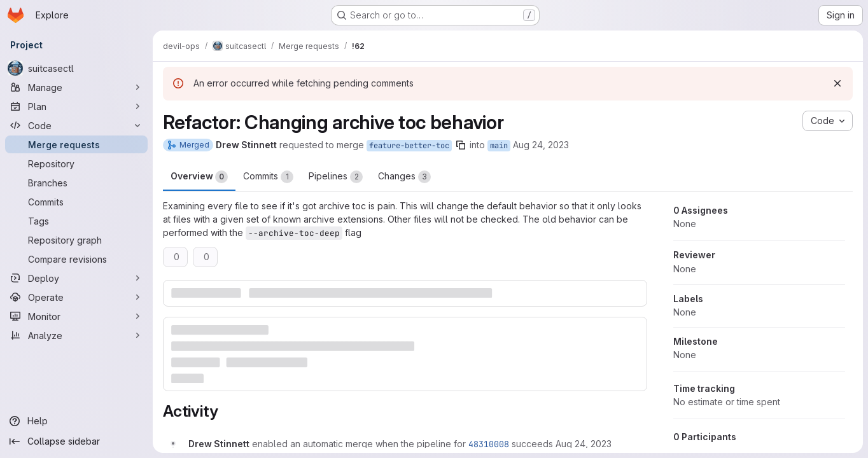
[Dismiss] (837, 83)
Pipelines (336, 177)
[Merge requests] (76, 144)
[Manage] (76, 87)
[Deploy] (76, 278)
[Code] (76, 125)
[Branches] (76, 183)
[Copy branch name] (461, 145)
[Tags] (76, 221)
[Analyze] (76, 335)
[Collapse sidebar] (76, 441)
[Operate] (76, 297)
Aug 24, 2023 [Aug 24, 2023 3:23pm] (541, 145)
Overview (199, 177)
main (499, 146)
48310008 (489, 444)
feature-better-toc (409, 146)
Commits (268, 177)
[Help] (76, 421)
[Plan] (76, 106)
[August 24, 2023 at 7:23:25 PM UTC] (584, 444)
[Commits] (76, 202)
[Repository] (76, 163)
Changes (404, 177)
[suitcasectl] (76, 68)
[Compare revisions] (76, 259)
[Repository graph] (76, 240)
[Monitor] (76, 316)
